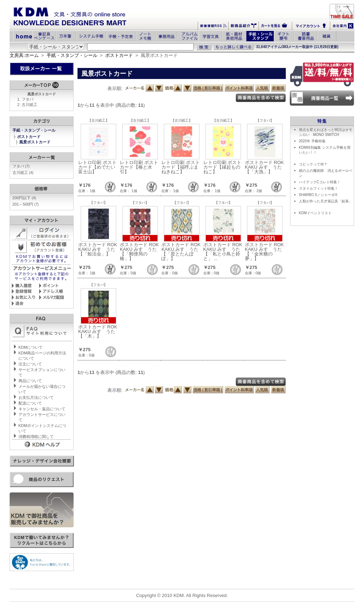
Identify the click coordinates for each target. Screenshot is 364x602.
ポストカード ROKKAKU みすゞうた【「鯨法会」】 (98, 249)
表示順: (115, 88)
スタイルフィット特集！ (318, 188)
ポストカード (119, 55)
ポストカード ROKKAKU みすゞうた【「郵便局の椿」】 (139, 252)
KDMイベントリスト (315, 213)
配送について (30, 403)
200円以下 (24, 198)
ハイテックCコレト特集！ (320, 182)
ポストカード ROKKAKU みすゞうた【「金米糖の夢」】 (264, 252)
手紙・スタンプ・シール (72, 55)
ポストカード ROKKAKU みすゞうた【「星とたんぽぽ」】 (181, 252)
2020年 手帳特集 (312, 141)
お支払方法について (36, 397)
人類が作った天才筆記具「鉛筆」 (326, 201)
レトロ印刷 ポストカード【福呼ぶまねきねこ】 (181, 167)
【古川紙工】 (98, 120)
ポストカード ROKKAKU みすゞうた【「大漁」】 (264, 167)
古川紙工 (30, 105)
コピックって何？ (313, 164)
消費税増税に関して (36, 437)
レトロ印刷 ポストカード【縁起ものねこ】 (223, 167)
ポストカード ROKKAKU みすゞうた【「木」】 (98, 331)
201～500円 (26, 204)
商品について (30, 381)
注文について (30, 364)
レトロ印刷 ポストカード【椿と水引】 (139, 167)
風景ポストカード (35, 142)
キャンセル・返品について (42, 409)
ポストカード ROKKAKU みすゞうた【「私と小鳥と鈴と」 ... (223, 252)
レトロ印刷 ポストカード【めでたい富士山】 (97, 167)
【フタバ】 (265, 120)
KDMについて (31, 347)
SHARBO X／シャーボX (318, 195)
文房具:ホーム (24, 55)
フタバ (28, 99)
